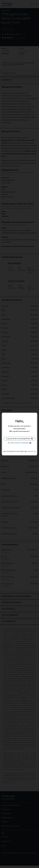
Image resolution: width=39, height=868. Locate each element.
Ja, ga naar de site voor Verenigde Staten (19, 439)
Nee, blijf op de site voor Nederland (20, 443)
